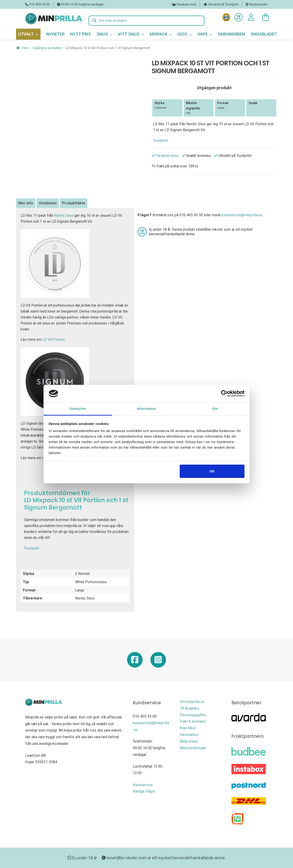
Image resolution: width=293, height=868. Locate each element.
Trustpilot (160, 140)
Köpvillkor (188, 728)
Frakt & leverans (193, 721)
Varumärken (231, 34)
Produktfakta (74, 203)
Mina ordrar (189, 741)
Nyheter (55, 34)
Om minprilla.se (192, 702)
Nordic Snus (64, 215)
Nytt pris (80, 34)
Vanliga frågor (144, 791)
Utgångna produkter (47, 48)
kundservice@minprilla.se (242, 215)
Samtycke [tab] (78, 409)
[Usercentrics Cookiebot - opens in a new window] (224, 394)
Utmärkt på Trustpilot (223, 4)
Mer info (26, 203)
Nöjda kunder (258, 4)
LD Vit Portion (54, 340)
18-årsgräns (189, 708)
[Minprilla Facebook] (135, 661)
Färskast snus (186, 4)
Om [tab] (215, 409)
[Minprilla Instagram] (158, 661)
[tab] (26, 203)
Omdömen (48, 203)
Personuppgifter (193, 715)
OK (212, 471)
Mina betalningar (193, 748)
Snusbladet (264, 34)
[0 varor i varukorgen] (263, 17)
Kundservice (143, 785)
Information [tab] (146, 409)
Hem (25, 48)
